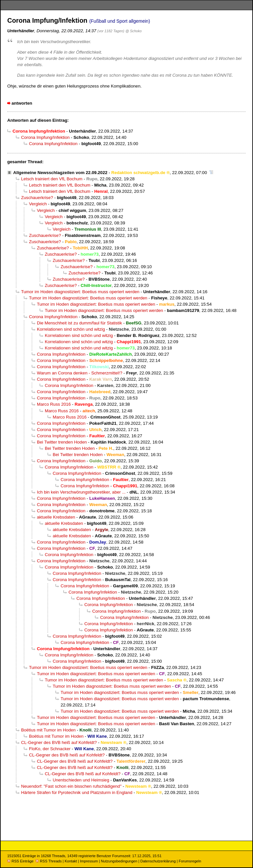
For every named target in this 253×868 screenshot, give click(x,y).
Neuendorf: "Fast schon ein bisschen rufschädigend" (71, 786)
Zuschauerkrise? (37, 198)
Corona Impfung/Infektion (45, 137)
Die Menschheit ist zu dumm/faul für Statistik (79, 323)
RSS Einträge (20, 861)
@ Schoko (134, 31)
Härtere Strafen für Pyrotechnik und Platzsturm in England (77, 792)
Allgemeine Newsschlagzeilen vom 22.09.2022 (60, 173)
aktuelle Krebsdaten (56, 517)
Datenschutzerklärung (158, 861)
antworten (22, 103)
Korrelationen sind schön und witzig (71, 329)
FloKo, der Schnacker (50, 749)
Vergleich (38, 204)
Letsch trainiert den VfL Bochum (52, 179)
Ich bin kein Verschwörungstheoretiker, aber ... (81, 492)
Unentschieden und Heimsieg (81, 780)
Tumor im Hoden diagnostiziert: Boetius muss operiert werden (80, 292)
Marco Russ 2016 (54, 404)
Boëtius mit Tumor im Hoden (48, 730)
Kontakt (71, 861)
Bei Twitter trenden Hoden (62, 442)
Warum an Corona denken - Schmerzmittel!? (80, 373)
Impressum (89, 861)
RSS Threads (49, 861)
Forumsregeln (190, 861)
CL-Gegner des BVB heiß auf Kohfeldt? (59, 742)
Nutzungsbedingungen (119, 861)
